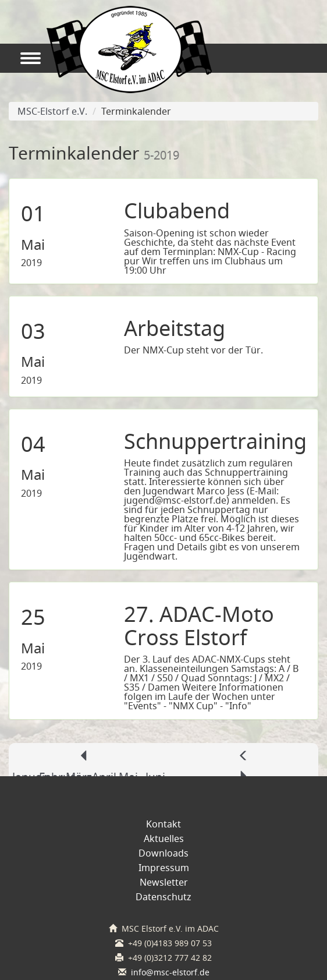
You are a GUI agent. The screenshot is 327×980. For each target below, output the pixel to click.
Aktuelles (164, 839)
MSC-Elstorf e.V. (49, 111)
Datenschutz (163, 897)
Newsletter (164, 882)
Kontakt (163, 824)
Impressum (164, 868)
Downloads (163, 853)
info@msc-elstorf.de (170, 972)
